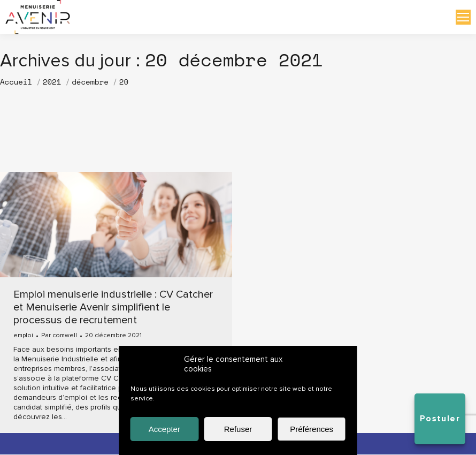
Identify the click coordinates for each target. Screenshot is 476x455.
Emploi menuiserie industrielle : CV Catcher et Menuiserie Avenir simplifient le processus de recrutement (113, 308)
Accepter (164, 429)
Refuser (238, 429)
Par (59, 337)
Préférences (312, 429)
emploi (23, 336)
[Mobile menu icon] (463, 18)
